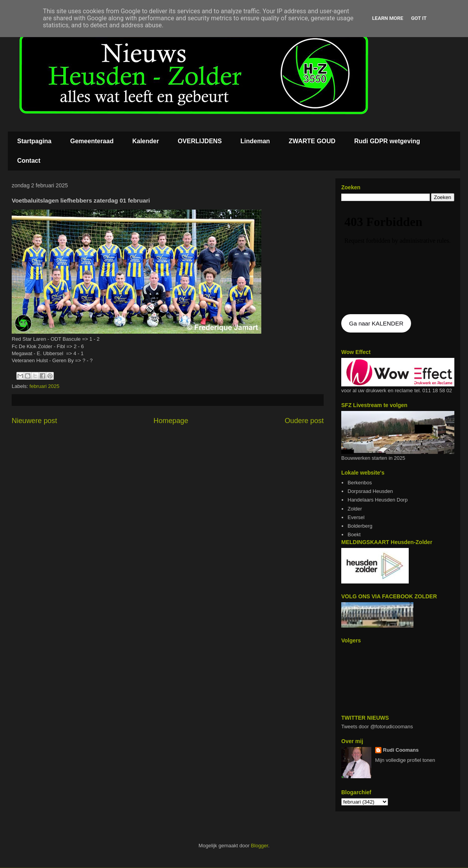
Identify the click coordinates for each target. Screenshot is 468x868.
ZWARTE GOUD (312, 141)
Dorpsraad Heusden (370, 491)
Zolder (355, 509)
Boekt (354, 534)
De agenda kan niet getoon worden (398, 258)
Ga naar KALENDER (376, 323)
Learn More (388, 18)
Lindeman (255, 141)
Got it (419, 18)
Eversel (356, 517)
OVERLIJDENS (200, 141)
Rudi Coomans (401, 750)
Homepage (171, 421)
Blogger (259, 846)
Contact (29, 161)
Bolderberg (360, 526)
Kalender (145, 141)
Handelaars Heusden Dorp (378, 500)
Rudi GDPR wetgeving (387, 141)
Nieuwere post (34, 421)
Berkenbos (360, 483)
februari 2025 (45, 386)
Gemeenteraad (92, 141)
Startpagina (34, 141)
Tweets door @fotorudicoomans (377, 727)
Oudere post (304, 421)
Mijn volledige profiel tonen (405, 760)
